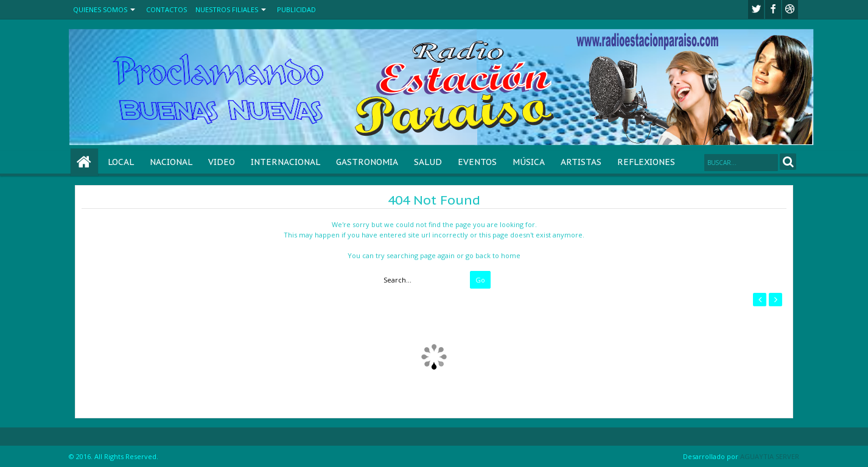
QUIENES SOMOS (100, 9)
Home (84, 162)
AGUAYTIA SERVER (770, 456)
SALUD (428, 162)
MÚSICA (529, 162)
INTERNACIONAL (285, 162)
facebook (773, 9)
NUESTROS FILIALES (227, 9)
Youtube (790, 9)
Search (788, 162)
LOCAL (121, 162)
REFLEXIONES (646, 162)
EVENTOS (477, 162)
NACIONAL (171, 162)
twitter (756, 9)
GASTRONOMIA (367, 162)
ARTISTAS (581, 162)
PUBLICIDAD (296, 9)
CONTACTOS (166, 9)
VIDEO (222, 162)
